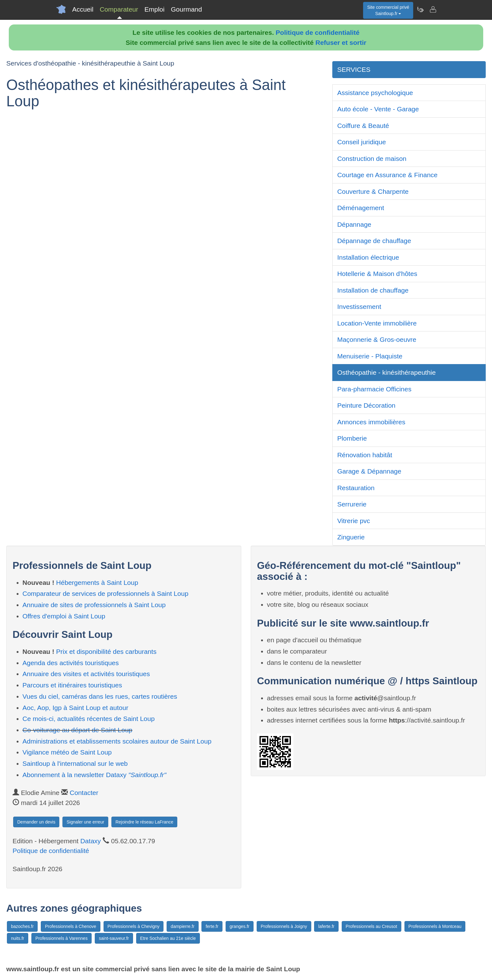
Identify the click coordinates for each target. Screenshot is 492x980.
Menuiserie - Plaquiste (370, 356)
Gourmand (186, 9)
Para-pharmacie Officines (374, 389)
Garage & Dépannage (369, 471)
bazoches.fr (22, 926)
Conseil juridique (362, 142)
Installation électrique (368, 257)
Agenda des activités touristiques (71, 663)
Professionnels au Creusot (372, 926)
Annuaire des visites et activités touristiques (86, 674)
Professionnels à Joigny (284, 926)
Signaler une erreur (85, 822)
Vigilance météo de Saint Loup (67, 752)
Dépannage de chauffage (374, 241)
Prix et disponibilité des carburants (106, 652)
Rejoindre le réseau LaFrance (144, 822)
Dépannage (354, 224)
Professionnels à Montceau (435, 926)
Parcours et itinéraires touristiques (72, 685)
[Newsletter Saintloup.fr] (420, 9)
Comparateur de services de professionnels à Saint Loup (106, 593)
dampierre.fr (182, 926)
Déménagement (361, 208)
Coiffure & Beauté (363, 126)
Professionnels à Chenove (70, 926)
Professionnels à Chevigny (134, 926)
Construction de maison (372, 159)
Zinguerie (351, 537)
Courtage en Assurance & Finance (388, 175)
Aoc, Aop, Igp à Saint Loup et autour (75, 708)
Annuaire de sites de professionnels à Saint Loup (94, 605)
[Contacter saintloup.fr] (433, 9)
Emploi (154, 9)
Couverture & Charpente (373, 191)
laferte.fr (326, 926)
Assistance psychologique (375, 93)
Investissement (359, 307)
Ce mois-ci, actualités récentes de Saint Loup (89, 719)
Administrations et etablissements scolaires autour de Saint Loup (117, 741)
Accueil (83, 9)
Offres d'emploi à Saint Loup (64, 616)
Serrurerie (352, 504)
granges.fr (240, 926)
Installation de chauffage (373, 290)
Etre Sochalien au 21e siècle (168, 938)
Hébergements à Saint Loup (97, 583)
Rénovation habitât (365, 455)
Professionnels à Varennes (61, 938)
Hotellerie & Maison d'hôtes (377, 274)
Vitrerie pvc (354, 521)
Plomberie (352, 438)
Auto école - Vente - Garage (378, 109)
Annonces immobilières (371, 422)
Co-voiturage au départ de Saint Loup (78, 730)
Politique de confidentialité (318, 32)
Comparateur (119, 9)
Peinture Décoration (366, 405)
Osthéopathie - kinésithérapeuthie (387, 372)
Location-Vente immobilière (377, 323)
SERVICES (354, 69)
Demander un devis (36, 822)
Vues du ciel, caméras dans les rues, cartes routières (100, 696)
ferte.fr (212, 926)
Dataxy (91, 841)
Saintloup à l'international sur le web (75, 763)
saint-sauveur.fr (114, 938)
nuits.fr (18, 938)
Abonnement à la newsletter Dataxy (95, 775)
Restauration (356, 488)
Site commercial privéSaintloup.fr (388, 10)
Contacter (84, 793)
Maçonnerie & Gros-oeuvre (377, 339)
